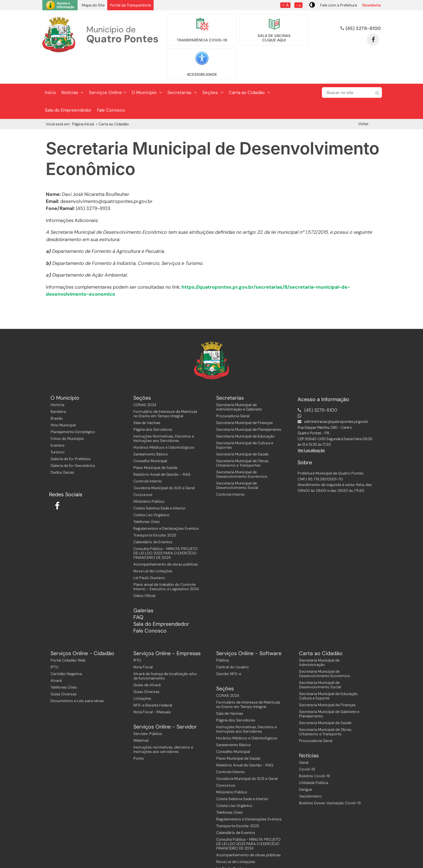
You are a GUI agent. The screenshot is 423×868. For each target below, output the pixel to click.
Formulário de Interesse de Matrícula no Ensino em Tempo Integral (165, 389)
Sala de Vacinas (147, 398)
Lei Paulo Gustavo (149, 553)
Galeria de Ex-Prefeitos (71, 434)
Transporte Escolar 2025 (155, 510)
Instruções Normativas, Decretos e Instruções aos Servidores (164, 414)
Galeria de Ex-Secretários (73, 441)
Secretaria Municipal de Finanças (245, 398)
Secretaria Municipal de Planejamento (249, 405)
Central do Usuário (233, 642)
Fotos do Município (67, 414)
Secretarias (182, 68)
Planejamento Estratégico (73, 407)
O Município (147, 68)
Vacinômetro (310, 772)
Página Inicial (83, 99)
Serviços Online (108, 68)
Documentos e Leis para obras (77, 676)
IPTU (54, 642)
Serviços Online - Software (249, 629)
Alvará (56, 656)
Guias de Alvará (147, 660)
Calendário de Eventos (153, 517)
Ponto (139, 734)
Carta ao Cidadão (250, 68)
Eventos (58, 421)
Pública (223, 636)
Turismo (58, 427)
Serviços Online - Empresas (167, 629)
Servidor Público (148, 709)
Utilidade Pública (314, 758)
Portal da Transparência (130, 5)
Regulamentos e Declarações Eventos (166, 504)
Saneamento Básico (151, 429)
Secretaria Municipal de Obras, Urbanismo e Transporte (325, 707)
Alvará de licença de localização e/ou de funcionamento (165, 651)
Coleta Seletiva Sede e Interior (160, 483)
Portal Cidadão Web (68, 636)
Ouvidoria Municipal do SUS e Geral (164, 463)
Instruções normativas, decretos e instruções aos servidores (163, 725)
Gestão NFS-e (229, 649)
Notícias (73, 68)
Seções (213, 68)
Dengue (305, 765)
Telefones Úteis (147, 497)
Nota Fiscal (143, 642)
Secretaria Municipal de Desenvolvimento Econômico (242, 450)
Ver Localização (311, 426)
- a (298, 5)
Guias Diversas (64, 669)
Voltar (363, 99)
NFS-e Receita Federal (153, 681)
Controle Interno (148, 456)
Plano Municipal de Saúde (155, 443)
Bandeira (58, 387)
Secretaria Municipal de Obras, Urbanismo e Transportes (243, 438)
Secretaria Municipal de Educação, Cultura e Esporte (329, 671)
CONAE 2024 (145, 380)
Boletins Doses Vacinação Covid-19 (330, 778)
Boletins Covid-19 (314, 751)
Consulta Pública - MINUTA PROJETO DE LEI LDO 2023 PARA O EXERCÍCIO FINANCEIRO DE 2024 (166, 528)
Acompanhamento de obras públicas (166, 540)
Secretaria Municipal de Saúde (242, 429)
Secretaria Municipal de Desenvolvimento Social (237, 461)
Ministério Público (149, 477)
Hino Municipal (63, 400)
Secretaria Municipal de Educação (245, 412)
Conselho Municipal (150, 436)
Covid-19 (307, 745)
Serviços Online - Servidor (165, 702)
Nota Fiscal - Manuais (152, 687)
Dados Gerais (62, 448)
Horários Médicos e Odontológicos (164, 423)
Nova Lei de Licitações (153, 546)
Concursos (143, 470)
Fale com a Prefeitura (339, 5)
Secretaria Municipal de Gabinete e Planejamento (329, 689)
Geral (304, 738)
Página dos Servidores (153, 405)
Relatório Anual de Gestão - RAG (162, 450)
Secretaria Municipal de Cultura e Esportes (245, 420)
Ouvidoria (371, 5)
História (57, 380)
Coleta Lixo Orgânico (151, 490)
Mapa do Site (93, 5)
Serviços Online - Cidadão (82, 629)
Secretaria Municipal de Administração (319, 638)
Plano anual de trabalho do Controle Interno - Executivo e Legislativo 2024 (166, 562)
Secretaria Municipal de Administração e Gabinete (239, 382)
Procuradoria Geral (233, 391)
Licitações (142, 674)
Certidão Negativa (66, 649)
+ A (285, 5)
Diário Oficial (144, 571)
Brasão (57, 394)
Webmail (141, 716)
